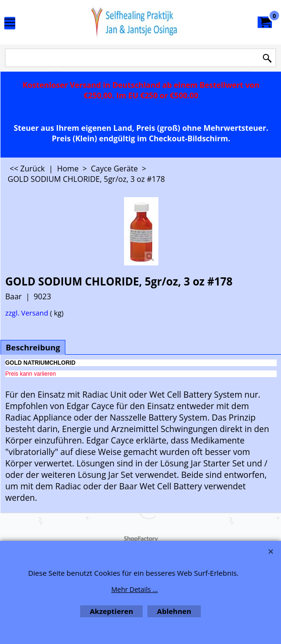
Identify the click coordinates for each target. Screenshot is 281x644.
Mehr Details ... (135, 589)
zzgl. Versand (27, 313)
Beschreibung (33, 347)
